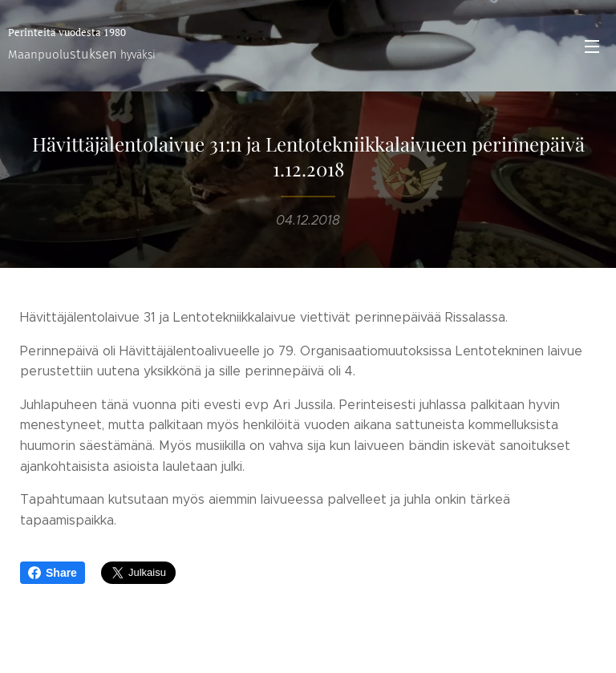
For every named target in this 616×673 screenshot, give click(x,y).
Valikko (592, 47)
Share (53, 573)
